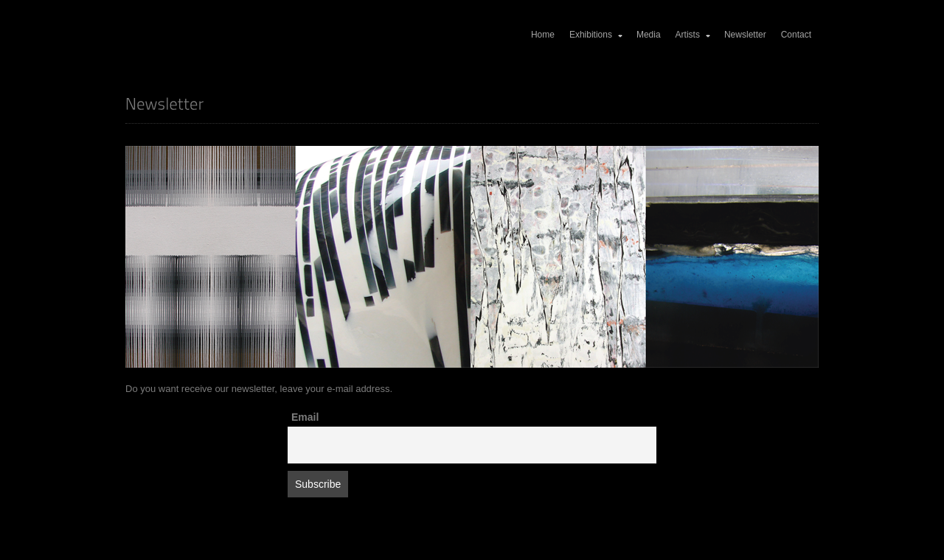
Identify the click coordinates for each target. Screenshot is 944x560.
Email (305, 417)
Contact (796, 35)
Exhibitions (597, 35)
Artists (694, 35)
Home (543, 35)
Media (649, 35)
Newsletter (745, 35)
